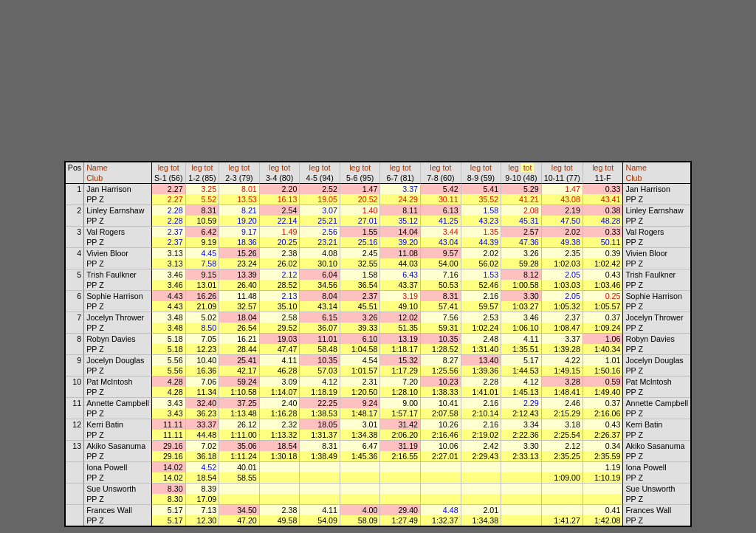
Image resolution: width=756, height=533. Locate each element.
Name (97, 168)
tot (175, 168)
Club (94, 178)
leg (163, 168)
